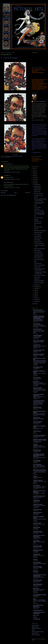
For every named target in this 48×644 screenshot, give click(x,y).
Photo (34, 432)
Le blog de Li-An (37, 345)
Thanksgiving (37, 209)
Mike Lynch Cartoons (38, 310)
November (37, 186)
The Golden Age (37, 619)
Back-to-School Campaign (38, 419)
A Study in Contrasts (38, 480)
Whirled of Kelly (37, 418)
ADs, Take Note (37, 267)
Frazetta (35, 476)
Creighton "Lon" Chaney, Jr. (39, 355)
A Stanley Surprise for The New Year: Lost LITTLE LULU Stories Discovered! (39, 390)
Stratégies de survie (37, 351)
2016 (34, 172)
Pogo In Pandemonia (38, 584)
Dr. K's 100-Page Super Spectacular (38, 606)
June (35, 292)
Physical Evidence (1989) (38, 342)
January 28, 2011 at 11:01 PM (12, 188)
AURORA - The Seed (37, 408)
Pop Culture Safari (37, 329)
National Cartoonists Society (38, 632)
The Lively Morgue (37, 465)
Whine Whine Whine (38, 227)
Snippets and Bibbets (38, 550)
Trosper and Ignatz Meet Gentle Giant (39, 395)
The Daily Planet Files (38, 610)
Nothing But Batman (38, 513)
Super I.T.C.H (36, 615)
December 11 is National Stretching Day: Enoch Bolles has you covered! (40, 384)
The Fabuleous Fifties (38, 367)
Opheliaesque (37, 279)
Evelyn (35, 205)
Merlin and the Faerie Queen (40, 231)
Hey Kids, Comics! (37, 523)
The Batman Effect (37, 451)
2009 (34, 304)
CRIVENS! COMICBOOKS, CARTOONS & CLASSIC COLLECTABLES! (39, 317)
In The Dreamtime (37, 431)
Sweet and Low (37, 277)
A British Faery (36, 500)
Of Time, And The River (39, 211)
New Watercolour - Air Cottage (39, 493)
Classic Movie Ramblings (39, 341)
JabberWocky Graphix (36, 628)
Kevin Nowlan (36, 541)
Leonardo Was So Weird (39, 244)
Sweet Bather (36, 528)
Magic (35, 261)
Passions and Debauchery (39, 265)
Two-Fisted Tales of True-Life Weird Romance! (40, 575)
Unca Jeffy (6, 175)
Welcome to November (39, 283)
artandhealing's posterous (39, 401)
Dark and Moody (37, 188)
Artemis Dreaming (37, 407)
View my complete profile (38, 120)
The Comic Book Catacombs (39, 435)
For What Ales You (38, 263)
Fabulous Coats (37, 190)
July (35, 290)
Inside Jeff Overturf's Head (39, 496)
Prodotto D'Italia (37, 250)
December (37, 185)
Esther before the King (38, 547)
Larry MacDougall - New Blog (40, 595)
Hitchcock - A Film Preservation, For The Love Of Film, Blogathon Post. (40, 601)
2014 (34, 176)
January (36, 301)
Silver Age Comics (37, 450)
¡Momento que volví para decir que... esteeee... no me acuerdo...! (39, 591)
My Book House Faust (39, 256)
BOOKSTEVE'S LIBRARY (39, 354)
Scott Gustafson (35, 633)
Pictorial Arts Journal (38, 504)
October (36, 285)
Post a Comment (4, 191)
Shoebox (35, 617)
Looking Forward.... (37, 501)
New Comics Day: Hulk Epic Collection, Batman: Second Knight (39, 331)
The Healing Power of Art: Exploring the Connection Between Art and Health (38, 403)
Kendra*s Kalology (37, 567)
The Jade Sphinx (37, 460)
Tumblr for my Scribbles (38, 568)
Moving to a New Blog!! (38, 497)
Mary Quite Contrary (38, 531)
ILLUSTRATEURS (37, 562)
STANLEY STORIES (37, 388)
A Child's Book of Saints (39, 281)
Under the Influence (38, 258)
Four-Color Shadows (38, 422)
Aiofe (35, 225)
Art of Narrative (37, 486)
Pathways (36, 197)
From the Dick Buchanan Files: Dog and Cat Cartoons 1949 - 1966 (39, 312)
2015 (34, 174)
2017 (34, 170)
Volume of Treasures (38, 193)
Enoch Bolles (36, 382)
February (36, 300)
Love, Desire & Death (38, 254)
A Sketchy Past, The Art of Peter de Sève (39, 536)
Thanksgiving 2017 (37, 462)
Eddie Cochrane (7, 164)
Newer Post (3, 193)
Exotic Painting (37, 527)
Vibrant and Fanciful (38, 232)
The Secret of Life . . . (38, 238)
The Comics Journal (36, 635)
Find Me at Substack (37, 379)
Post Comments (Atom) (11, 195)
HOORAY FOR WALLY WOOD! (40, 439)
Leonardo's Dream (38, 242)
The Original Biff (36, 368)
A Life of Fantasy (37, 234)
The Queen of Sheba (38, 218)
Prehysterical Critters (37, 585)
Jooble (33, 630)
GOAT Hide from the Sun (38, 533)
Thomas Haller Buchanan (39, 101)
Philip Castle (7, 157)
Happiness (36, 220)
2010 (34, 183)
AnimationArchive (35, 625)
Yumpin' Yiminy (37, 192)
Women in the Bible (37, 546)
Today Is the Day (36, 607)
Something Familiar (37, 538)
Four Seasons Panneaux (39, 260)
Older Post (27, 193)
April (35, 296)
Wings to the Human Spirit (39, 249)
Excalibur (36, 229)
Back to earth (36, 588)
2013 (34, 177)
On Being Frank (37, 554)
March (36, 298)
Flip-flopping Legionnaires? (38, 436)
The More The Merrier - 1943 (39, 524)
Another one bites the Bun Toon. (39, 457)
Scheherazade (37, 240)
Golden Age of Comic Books (39, 470)
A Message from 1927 (38, 195)
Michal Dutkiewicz (8, 182)
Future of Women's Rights (39, 275)
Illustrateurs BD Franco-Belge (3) (40, 564)
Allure (35, 599)
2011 (34, 181)
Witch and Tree (36, 596)
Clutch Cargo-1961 (37, 423)
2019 (34, 168)
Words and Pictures (38, 510)
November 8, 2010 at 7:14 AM (12, 179)
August (36, 289)
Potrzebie (35, 559)
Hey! (35, 216)
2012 (34, 179)
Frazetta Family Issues (38, 477)
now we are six (36, 572)
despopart (35, 445)
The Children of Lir (38, 221)
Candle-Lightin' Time (38, 252)
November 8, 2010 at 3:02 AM (12, 172)
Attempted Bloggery (38, 335)
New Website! (36, 551)
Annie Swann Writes (38, 580)
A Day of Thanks (37, 207)
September (37, 287)
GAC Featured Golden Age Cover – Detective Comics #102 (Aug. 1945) (40, 472)
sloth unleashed (37, 324)
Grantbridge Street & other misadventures (39, 613)
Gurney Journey (37, 377)
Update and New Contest (38, 428)
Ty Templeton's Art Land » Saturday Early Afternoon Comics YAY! (39, 455)
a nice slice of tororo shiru (39, 350)
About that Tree (36, 514)
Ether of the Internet (37, 581)
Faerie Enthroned (38, 223)
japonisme (36, 571)
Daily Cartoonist (35, 627)
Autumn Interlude (38, 236)
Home (15, 193)
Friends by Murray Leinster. (39, 577)
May (35, 294)
